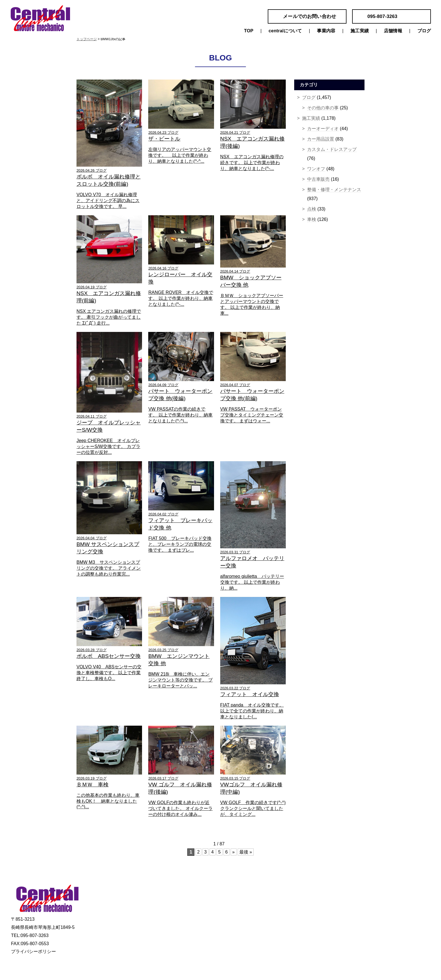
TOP (249, 31)
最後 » (246, 852)
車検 (312, 219)
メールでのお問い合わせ (310, 16)
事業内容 (326, 31)
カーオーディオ (323, 129)
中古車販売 (318, 179)
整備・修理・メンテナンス (334, 190)
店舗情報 (393, 31)
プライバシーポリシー (33, 951)
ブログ (424, 31)
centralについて (285, 31)
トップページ (87, 39)
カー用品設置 (321, 139)
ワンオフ (316, 169)
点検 (312, 209)
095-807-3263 (382, 16)
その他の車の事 (323, 108)
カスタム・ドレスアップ (332, 149)
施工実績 (360, 31)
